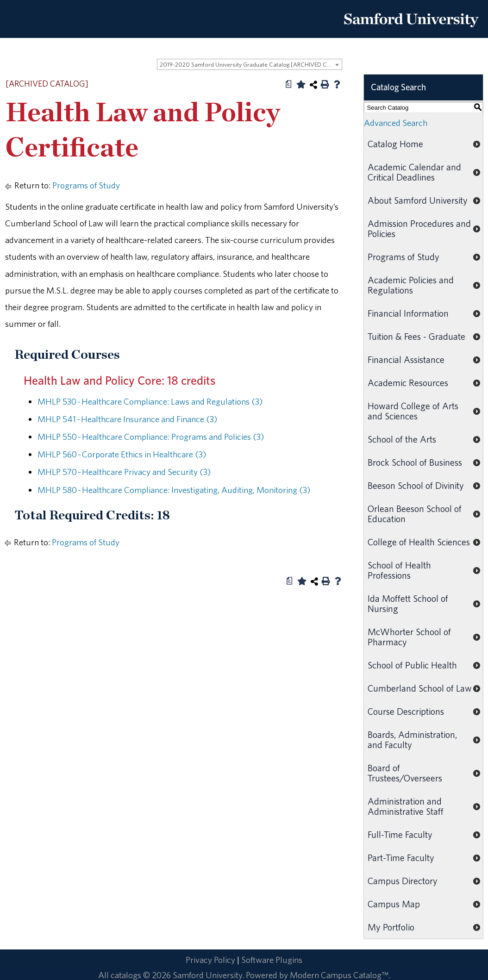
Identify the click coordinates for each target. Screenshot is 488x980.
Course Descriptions (406, 711)
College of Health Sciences (419, 542)
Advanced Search (396, 123)
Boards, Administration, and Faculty (412, 740)
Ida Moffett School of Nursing (408, 603)
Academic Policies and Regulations (411, 285)
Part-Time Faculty (401, 858)
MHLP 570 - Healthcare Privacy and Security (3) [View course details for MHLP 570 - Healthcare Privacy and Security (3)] (124, 472)
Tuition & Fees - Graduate (416, 336)
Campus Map (394, 904)
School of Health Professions (399, 570)
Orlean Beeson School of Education (415, 514)
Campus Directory (403, 881)
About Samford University (418, 200)
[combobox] (250, 64)
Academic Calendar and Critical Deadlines (414, 172)
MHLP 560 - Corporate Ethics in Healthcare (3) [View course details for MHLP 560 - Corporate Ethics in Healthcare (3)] (122, 454)
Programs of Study (86, 185)
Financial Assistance (406, 359)
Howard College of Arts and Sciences (413, 411)
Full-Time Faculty (400, 834)
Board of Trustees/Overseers (405, 773)
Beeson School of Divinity (416, 485)
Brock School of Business (415, 462)
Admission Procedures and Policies (419, 228)
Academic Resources (408, 383)
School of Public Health (412, 665)
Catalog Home (395, 144)
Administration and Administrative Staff (406, 806)
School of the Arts (402, 439)
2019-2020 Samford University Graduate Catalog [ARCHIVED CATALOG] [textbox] (251, 65)
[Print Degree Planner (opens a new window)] (289, 84)
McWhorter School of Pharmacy (409, 637)
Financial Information (408, 313)
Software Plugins (272, 960)
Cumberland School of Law (420, 688)
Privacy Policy (210, 960)
